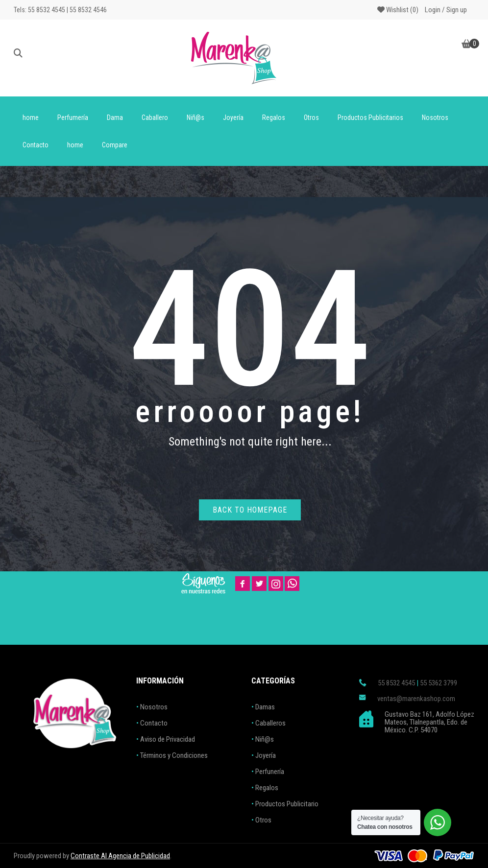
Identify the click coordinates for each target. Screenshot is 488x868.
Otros (311, 117)
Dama (115, 117)
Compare (115, 145)
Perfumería (73, 117)
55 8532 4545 (396, 683)
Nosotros (435, 117)
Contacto (36, 145)
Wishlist (398, 10)
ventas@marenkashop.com (416, 699)
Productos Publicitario (287, 804)
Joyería (233, 117)
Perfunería (270, 772)
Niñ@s (195, 117)
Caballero (155, 117)
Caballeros (270, 723)
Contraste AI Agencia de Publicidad (120, 856)
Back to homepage (250, 510)
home (31, 117)
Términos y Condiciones (174, 755)
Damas (265, 707)
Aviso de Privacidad (168, 739)
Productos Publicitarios (370, 117)
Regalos (274, 117)
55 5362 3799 (439, 683)
